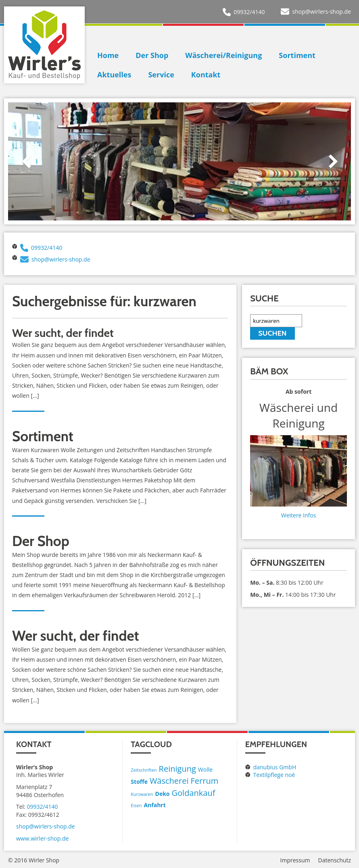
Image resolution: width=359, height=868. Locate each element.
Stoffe (139, 782)
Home (108, 55)
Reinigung (177, 769)
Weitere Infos (299, 515)
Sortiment (297, 55)
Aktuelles (114, 75)
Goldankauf (194, 793)
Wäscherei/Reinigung (223, 55)
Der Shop (152, 55)
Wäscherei (169, 781)
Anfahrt (154, 805)
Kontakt (206, 75)
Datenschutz (335, 860)
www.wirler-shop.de (42, 838)
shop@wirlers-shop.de (321, 11)
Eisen (136, 805)
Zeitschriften (144, 770)
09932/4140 (249, 12)
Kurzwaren (142, 794)
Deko (163, 794)
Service (161, 75)
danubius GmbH (275, 767)
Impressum (295, 860)
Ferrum (205, 781)
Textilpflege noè (274, 775)
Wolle (205, 769)
